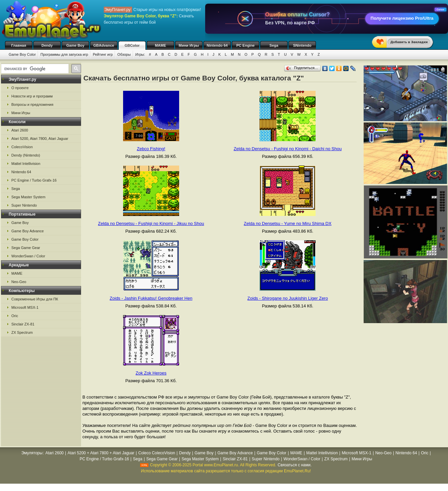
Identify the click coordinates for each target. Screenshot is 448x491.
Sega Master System (28, 197)
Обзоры (124, 54)
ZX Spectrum (22, 332)
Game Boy (75, 45)
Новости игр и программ (32, 96)
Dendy (47, 45)
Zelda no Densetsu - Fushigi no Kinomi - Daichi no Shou (288, 149)
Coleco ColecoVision (157, 453)
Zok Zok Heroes (151, 373)
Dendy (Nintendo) (26, 155)
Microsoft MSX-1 (25, 307)
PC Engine (245, 45)
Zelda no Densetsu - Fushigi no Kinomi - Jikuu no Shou (151, 223)
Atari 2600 (20, 130)
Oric (15, 316)
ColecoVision (22, 147)
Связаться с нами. (295, 465)
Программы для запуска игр (64, 54)
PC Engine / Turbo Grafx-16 (34, 180)
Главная (19, 45)
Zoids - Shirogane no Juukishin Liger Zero (288, 298)
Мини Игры (189, 45)
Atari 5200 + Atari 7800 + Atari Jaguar (101, 453)
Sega (274, 45)
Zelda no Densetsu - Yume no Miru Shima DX (288, 223)
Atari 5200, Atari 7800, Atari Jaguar (40, 139)
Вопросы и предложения (32, 104)
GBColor (132, 45)
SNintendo (302, 45)
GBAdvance (104, 45)
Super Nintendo (24, 205)
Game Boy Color (22, 54)
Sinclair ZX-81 (23, 324)
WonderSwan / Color (28, 256)
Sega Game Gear (26, 248)
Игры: (140, 54)
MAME (160, 45)
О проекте (20, 88)
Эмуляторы (32, 453)
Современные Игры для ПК (35, 299)
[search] (34, 69)
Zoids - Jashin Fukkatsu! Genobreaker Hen (151, 298)
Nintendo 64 (217, 45)
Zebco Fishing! (151, 149)
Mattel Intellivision (26, 164)
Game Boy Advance (28, 231)
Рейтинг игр (103, 54)
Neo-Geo (19, 282)
